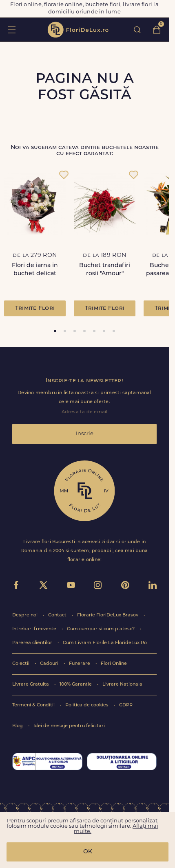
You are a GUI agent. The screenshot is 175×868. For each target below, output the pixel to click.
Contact (58, 615)
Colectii (21, 664)
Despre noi (25, 615)
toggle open (12, 30)
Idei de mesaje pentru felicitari (69, 726)
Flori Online (114, 664)
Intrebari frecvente (35, 629)
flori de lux (78, 30)
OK (88, 852)
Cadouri (50, 664)
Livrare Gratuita (31, 685)
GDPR (126, 705)
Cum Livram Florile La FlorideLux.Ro (105, 643)
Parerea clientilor (33, 643)
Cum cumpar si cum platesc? (101, 629)
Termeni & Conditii (34, 705)
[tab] (55, 331)
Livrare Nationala (122, 685)
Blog (18, 726)
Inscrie (85, 434)
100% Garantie (76, 685)
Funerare (80, 664)
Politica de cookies (87, 705)
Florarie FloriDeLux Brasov (108, 615)
